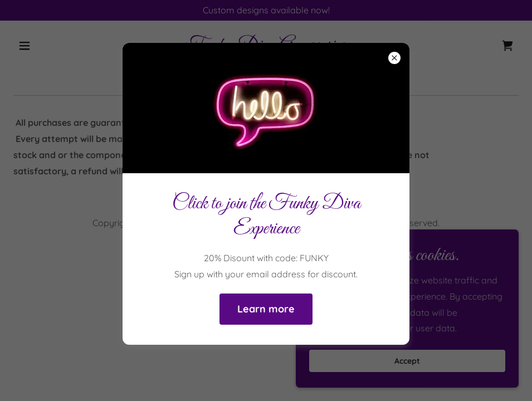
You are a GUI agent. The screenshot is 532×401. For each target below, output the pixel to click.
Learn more (266, 309)
